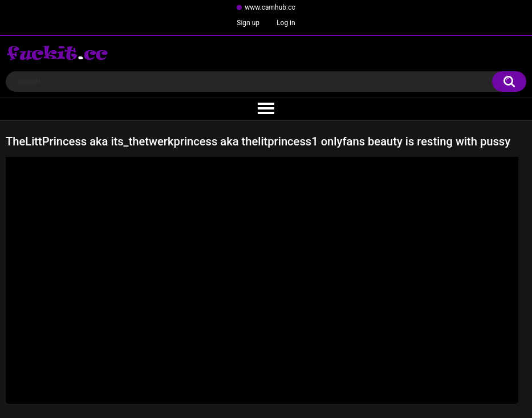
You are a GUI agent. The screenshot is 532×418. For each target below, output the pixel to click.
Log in (286, 23)
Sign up (248, 23)
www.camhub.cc (270, 7)
